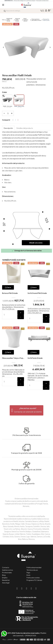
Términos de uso (32, 570)
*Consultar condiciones (42, 1)
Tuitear (15, 120)
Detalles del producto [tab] (25, 128)
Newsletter (6, 580)
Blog (4, 575)
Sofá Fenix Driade (35, 358)
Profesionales (7, 573)
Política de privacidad (34, 567)
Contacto (6, 567)
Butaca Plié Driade (10, 293)
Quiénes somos (8, 570)
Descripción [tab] (8, 128)
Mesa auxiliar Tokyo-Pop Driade (13, 358)
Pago (28, 573)
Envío (28, 575)
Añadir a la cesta (36, 243)
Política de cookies (33, 578)
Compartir (13, 120)
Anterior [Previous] (3, 47)
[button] (26, 410)
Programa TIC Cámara (34, 580)
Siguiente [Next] (50, 47)
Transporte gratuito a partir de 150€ (26, 438)
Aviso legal (6, 583)
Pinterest (18, 120)
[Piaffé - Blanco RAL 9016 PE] (19, 100)
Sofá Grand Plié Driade (37, 293)
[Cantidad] (8, 113)
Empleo (5, 578)
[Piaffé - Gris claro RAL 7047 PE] (7, 100)
